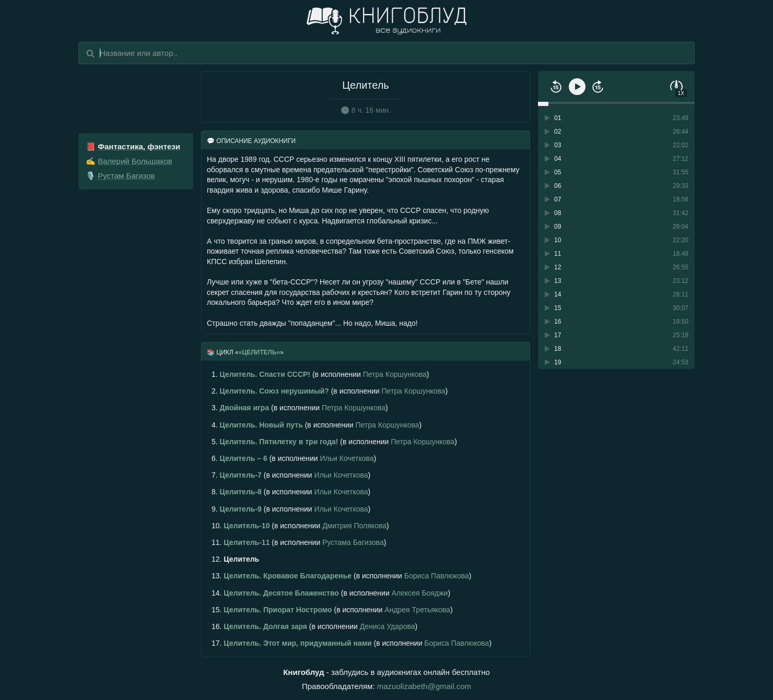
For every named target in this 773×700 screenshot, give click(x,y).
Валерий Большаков (135, 161)
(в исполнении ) (320, 374)
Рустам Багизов (126, 176)
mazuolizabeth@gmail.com (424, 686)
